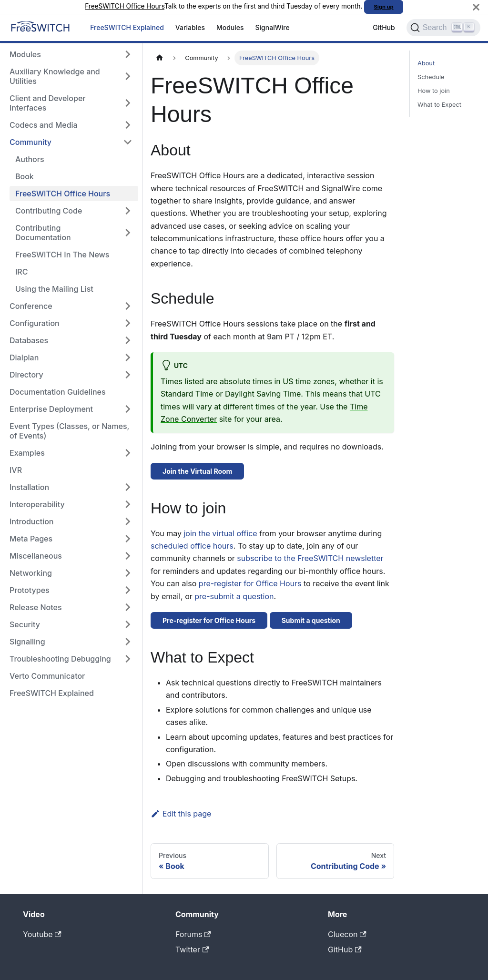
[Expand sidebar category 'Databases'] (128, 340)
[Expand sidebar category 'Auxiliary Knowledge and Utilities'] (128, 76)
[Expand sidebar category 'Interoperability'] (128, 504)
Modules (230, 27)
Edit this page (181, 814)
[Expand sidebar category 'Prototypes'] (128, 590)
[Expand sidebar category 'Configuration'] (128, 323)
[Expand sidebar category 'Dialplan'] (128, 357)
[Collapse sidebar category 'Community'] (128, 142)
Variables (190, 27)
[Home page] (160, 58)
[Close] (476, 7)
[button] (71, 556)
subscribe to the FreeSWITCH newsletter (310, 558)
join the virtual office (220, 533)
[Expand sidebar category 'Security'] (128, 624)
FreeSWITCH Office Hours (125, 6)
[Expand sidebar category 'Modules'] (128, 54)
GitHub (384, 27)
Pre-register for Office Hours (209, 620)
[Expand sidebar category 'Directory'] (128, 375)
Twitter (192, 949)
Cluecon (347, 934)
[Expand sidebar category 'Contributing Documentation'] (128, 233)
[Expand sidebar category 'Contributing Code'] (128, 211)
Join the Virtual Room (197, 471)
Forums (193, 934)
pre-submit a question (234, 596)
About (426, 63)
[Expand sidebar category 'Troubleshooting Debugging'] (128, 659)
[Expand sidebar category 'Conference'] (128, 306)
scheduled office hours (192, 546)
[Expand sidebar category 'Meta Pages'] (128, 539)
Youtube (42, 934)
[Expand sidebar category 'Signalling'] (128, 642)
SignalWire (273, 27)
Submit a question (311, 620)
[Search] (443, 28)
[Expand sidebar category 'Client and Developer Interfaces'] (128, 103)
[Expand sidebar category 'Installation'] (128, 487)
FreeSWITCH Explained (127, 27)
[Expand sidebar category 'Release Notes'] (128, 607)
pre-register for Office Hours (250, 583)
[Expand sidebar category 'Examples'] (128, 453)
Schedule (431, 77)
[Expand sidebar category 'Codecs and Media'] (128, 125)
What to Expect (439, 105)
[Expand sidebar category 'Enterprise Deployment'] (128, 409)
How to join (434, 91)
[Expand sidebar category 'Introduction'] (128, 521)
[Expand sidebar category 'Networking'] (128, 573)
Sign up (384, 7)
